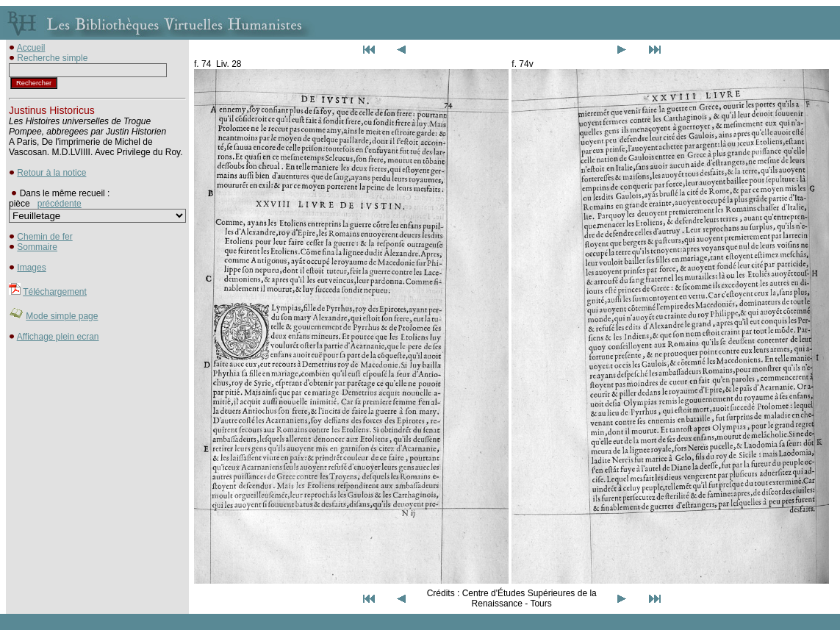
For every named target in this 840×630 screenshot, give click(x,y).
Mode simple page (62, 316)
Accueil (31, 48)
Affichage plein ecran (58, 337)
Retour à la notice (51, 173)
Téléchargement (55, 292)
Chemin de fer (44, 237)
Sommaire (37, 247)
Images (31, 268)
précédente (60, 204)
